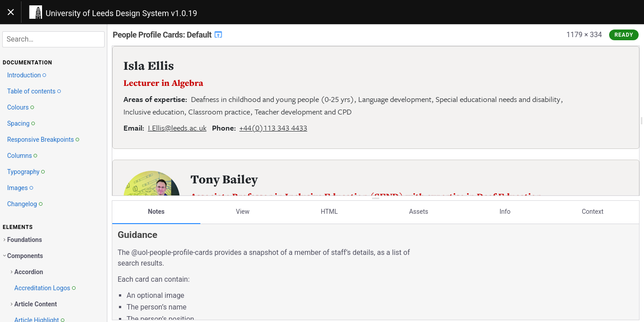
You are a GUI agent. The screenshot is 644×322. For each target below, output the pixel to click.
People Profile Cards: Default (168, 35)
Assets (419, 212)
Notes (156, 212)
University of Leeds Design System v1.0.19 (121, 13)
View (243, 212)
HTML (329, 212)
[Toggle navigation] (11, 12)
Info (505, 212)
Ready (624, 35)
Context (593, 212)
